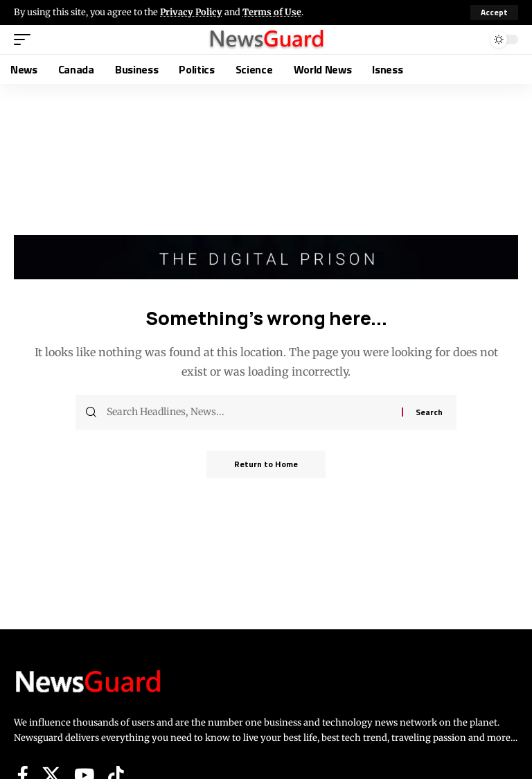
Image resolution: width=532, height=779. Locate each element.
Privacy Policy (191, 12)
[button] (494, 12)
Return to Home (266, 464)
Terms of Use (272, 12)
